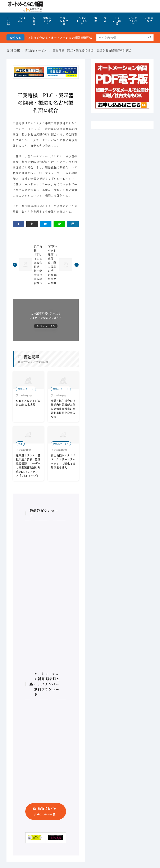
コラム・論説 (117, 21)
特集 (105, 19)
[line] (59, 224)
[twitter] (32, 224)
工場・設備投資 (64, 21)
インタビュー (21, 19)
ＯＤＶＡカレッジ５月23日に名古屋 (28, 403)
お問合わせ (149, 19)
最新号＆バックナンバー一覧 (45, 811)
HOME (8, 22)
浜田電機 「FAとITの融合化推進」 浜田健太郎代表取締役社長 (38, 265)
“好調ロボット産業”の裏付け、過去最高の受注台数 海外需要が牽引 (53, 265)
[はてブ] (46, 224)
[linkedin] (73, 224)
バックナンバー (133, 21)
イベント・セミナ (82, 21)
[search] (150, 38)
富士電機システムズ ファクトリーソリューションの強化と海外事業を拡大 (64, 461)
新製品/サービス (36, 50)
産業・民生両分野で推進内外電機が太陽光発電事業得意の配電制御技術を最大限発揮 (63, 409)
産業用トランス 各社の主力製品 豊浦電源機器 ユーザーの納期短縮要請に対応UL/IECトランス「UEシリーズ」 (28, 465)
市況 (96, 19)
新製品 (34, 21)
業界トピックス (47, 21)
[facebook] (19, 224)
